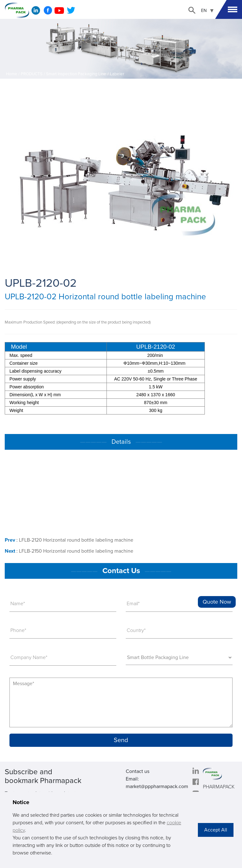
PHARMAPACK (219, 787)
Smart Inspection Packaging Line (76, 74)
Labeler (117, 74)
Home (12, 74)
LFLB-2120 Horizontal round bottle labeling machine (76, 540)
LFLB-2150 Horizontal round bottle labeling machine (76, 551)
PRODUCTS (32, 74)
